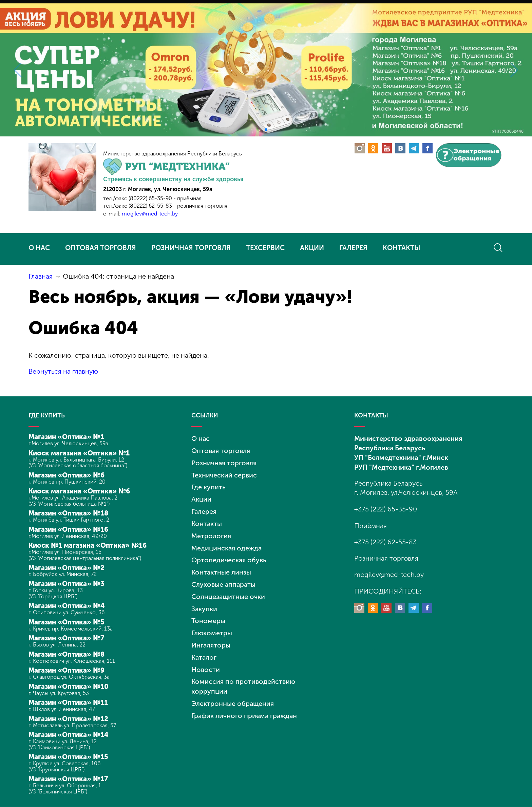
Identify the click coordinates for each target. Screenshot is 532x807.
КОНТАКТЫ (402, 248)
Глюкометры (212, 628)
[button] (266, 130)
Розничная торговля (224, 462)
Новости (206, 664)
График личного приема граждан (245, 709)
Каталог (204, 652)
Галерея (204, 509)
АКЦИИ (312, 248)
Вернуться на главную (64, 371)
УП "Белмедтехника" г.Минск (401, 457)
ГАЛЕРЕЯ (353, 248)
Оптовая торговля (221, 450)
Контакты (207, 521)
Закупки (204, 604)
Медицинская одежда (227, 545)
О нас (201, 438)
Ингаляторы (211, 640)
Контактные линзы (221, 569)
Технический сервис (224, 474)
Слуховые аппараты (224, 581)
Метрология (211, 533)
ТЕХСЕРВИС (265, 248)
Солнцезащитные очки (229, 593)
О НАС (39, 248)
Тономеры (208, 616)
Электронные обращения (233, 697)
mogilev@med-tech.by (150, 214)
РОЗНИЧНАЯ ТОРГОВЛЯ (191, 248)
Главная (41, 276)
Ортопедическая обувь (229, 557)
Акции (201, 498)
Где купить (208, 486)
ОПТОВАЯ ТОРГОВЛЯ (101, 248)
